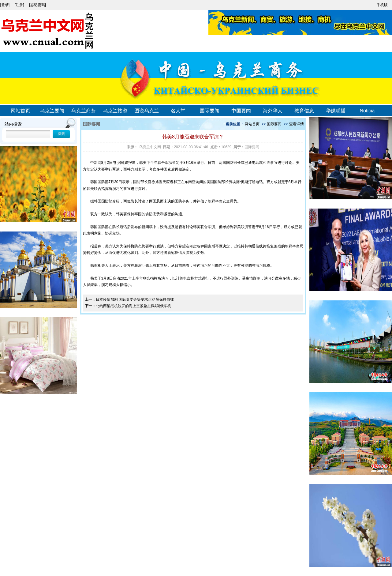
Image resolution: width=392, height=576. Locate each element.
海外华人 (273, 111)
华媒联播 (336, 111)
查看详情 (297, 124)
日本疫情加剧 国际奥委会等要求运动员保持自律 (135, 299)
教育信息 (304, 111)
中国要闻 (241, 111)
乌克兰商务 (84, 111)
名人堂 (178, 111)
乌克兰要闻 (52, 111)
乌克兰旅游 (115, 111)
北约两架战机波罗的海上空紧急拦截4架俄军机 (134, 306)
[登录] (6, 5)
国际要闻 (210, 111)
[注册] (20, 5)
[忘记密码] (37, 5)
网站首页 (21, 111)
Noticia (367, 111)
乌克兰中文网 (150, 147)
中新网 (96, 163)
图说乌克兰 (147, 111)
